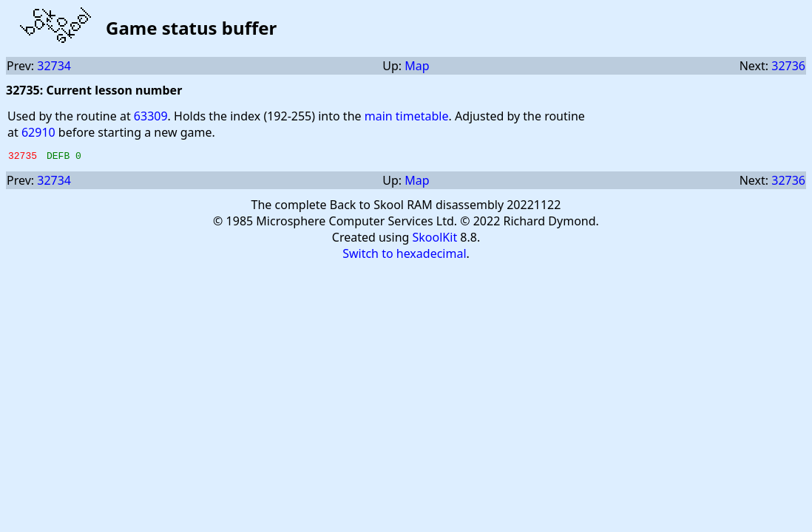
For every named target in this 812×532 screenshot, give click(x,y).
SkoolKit (435, 239)
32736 (788, 66)
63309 (151, 116)
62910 (38, 132)
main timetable (407, 116)
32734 (54, 66)
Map (417, 66)
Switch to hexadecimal (404, 256)
